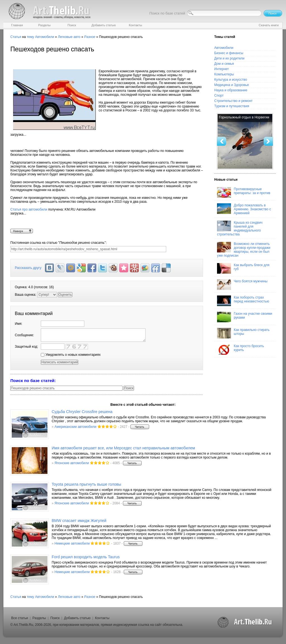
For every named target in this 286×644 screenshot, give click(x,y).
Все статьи (20, 618)
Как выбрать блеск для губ (243, 268)
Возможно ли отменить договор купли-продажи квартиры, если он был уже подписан (244, 250)
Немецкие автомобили (72, 543)
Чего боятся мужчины (242, 285)
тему (30, 37)
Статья (16, 37)
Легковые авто (69, 37)
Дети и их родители (229, 58)
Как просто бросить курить (240, 349)
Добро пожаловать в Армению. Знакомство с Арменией (244, 209)
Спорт (219, 96)
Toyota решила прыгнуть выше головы (86, 484)
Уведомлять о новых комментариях (71, 355)
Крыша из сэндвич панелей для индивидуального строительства (240, 228)
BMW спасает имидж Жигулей (79, 521)
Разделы (39, 618)
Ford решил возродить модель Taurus (86, 557)
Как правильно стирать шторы (243, 333)
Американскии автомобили (75, 427)
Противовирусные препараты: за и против (244, 192)
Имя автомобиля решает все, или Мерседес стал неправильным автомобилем (123, 448)
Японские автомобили (72, 463)
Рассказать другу (28, 268)
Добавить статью (77, 618)
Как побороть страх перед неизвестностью (243, 301)
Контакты (102, 618)
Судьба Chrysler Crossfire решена (82, 412)
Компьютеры (224, 74)
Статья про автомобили (29, 209)
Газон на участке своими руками (245, 317)
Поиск (55, 618)
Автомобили (44, 37)
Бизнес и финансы (229, 53)
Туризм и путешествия (232, 106)
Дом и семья (224, 64)
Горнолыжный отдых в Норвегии (244, 117)
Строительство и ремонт (233, 101)
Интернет (221, 69)
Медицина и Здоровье (232, 85)
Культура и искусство (231, 80)
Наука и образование (231, 90)
